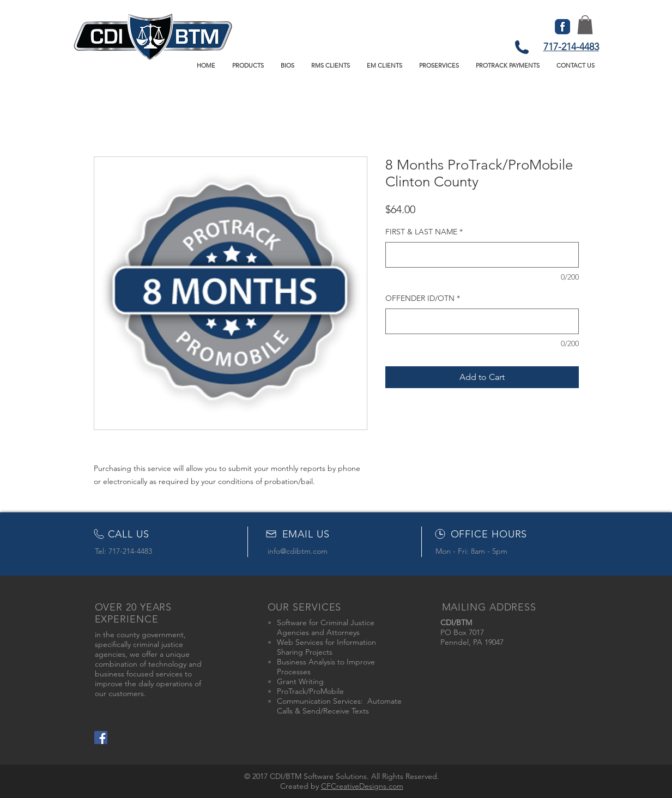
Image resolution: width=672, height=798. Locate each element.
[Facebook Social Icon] (101, 737)
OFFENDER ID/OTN (423, 298)
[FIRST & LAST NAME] (482, 255)
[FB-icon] (562, 27)
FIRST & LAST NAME (424, 232)
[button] (248, 65)
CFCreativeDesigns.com (362, 786)
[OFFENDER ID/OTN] (482, 321)
